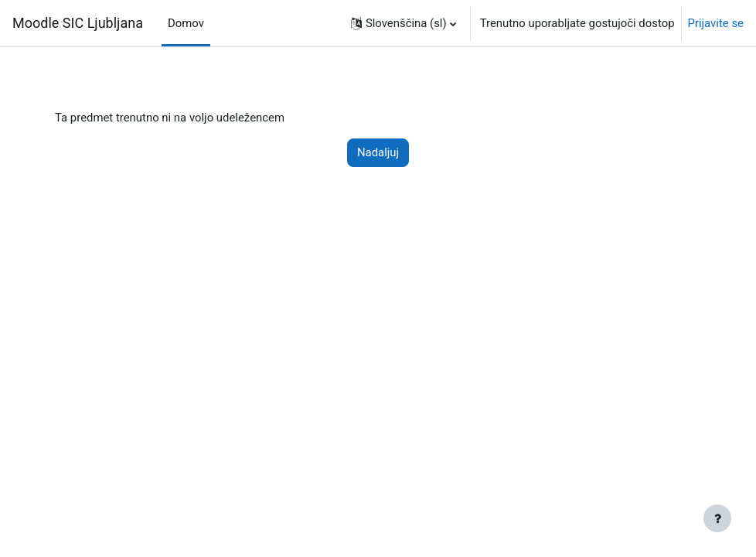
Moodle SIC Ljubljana (78, 23)
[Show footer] (717, 518)
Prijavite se (716, 23)
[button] (404, 23)
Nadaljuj (378, 152)
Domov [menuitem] (186, 23)
